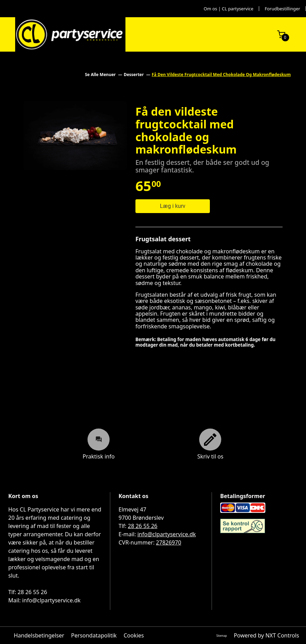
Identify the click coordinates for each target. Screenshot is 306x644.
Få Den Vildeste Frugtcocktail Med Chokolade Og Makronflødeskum (221, 75)
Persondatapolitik (94, 635)
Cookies (134, 635)
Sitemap (222, 636)
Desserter (134, 75)
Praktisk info (99, 444)
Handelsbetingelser (39, 635)
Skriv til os (210, 444)
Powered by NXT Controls (266, 635)
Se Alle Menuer (101, 75)
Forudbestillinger (282, 9)
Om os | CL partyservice (228, 9)
